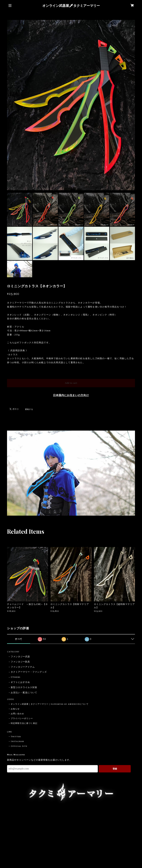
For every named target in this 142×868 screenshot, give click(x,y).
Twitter (16, 737)
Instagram (17, 741)
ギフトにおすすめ (20, 683)
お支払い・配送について (24, 693)
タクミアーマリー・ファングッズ (29, 672)
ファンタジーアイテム (23, 667)
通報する (29, 409)
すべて (19, 639)
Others (16, 677)
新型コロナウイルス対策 (24, 688)
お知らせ (15, 709)
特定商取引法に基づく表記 (24, 723)
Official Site (19, 746)
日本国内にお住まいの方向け (71, 395)
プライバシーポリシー (22, 719)
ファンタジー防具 (20, 662)
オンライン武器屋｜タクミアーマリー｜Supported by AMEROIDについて (50, 704)
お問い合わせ (17, 714)
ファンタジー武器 (20, 657)
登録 (115, 769)
